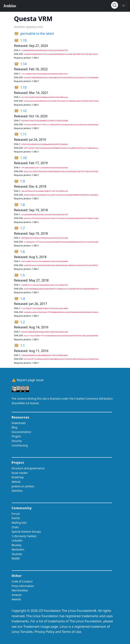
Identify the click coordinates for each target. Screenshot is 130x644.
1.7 (23, 228)
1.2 (23, 322)
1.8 (23, 205)
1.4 (23, 299)
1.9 (23, 181)
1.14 (24, 64)
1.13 (24, 87)
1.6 (23, 252)
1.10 (24, 158)
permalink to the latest (37, 34)
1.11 (24, 134)
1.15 (24, 40)
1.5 (23, 275)
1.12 (24, 111)
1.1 (23, 345)
